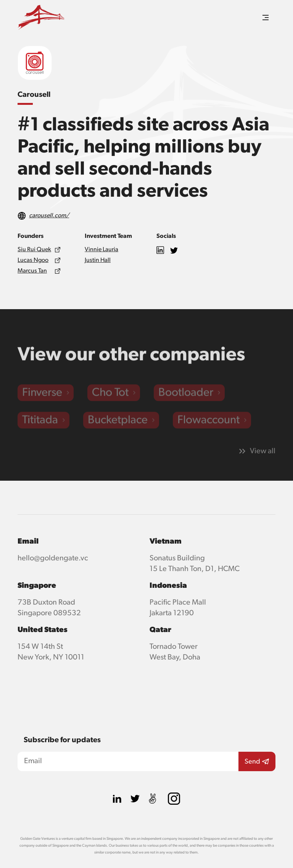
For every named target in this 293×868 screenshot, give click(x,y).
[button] (266, 18)
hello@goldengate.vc (53, 558)
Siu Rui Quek (34, 250)
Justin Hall (98, 260)
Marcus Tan (32, 271)
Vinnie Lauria (101, 250)
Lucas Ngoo (33, 260)
